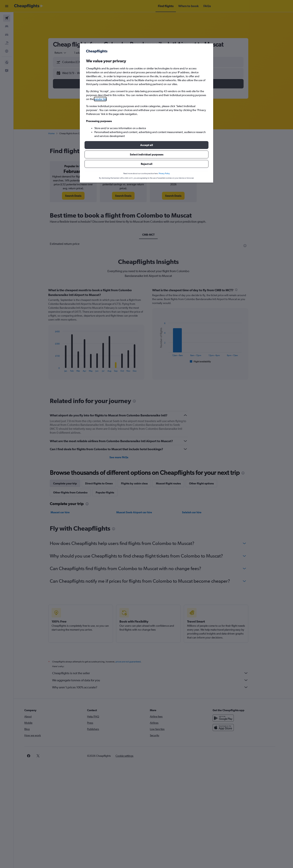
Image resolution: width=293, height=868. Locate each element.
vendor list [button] (100, 99)
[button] (146, 145)
